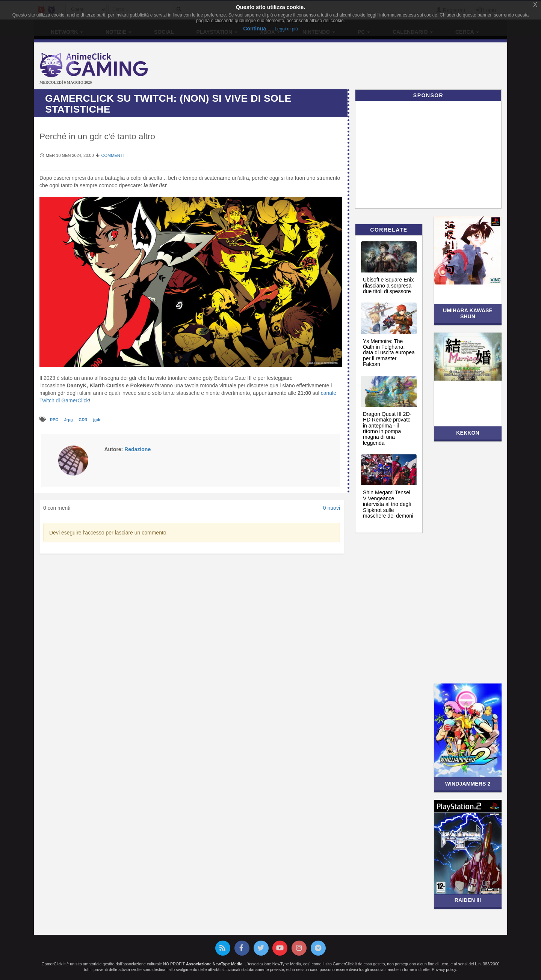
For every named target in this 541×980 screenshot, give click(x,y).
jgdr (97, 420)
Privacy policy (444, 969)
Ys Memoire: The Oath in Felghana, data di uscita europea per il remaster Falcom (389, 353)
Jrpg (69, 420)
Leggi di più (286, 29)
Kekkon (468, 433)
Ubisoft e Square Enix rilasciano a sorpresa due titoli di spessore (388, 285)
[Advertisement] (349, 67)
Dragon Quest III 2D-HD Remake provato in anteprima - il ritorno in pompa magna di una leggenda (387, 428)
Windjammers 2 (468, 784)
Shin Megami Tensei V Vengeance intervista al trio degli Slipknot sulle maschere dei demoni (388, 504)
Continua (255, 29)
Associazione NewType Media (214, 964)
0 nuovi (332, 508)
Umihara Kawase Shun (468, 313)
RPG (55, 420)
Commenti (112, 155)
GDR (83, 420)
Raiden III (468, 900)
